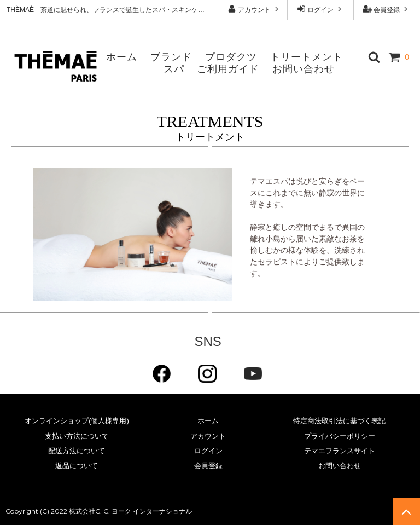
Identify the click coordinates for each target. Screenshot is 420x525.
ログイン (321, 9)
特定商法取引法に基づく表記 (339, 421)
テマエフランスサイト (340, 451)
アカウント (255, 9)
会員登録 (387, 9)
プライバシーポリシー (340, 436)
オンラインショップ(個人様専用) (77, 421)
